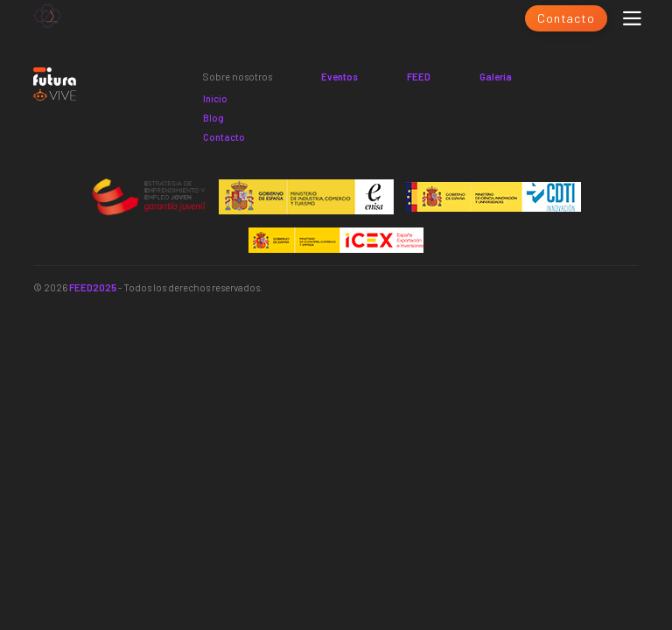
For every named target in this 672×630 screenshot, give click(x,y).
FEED (419, 77)
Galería (496, 77)
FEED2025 (93, 287)
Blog (213, 118)
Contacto (566, 18)
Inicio (215, 98)
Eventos (339, 77)
